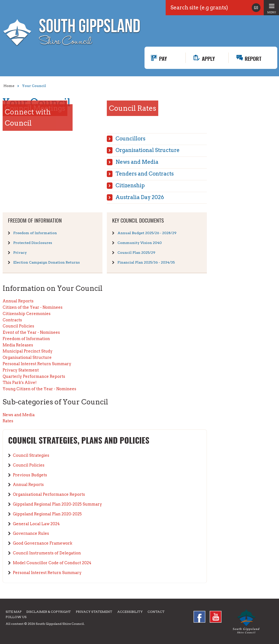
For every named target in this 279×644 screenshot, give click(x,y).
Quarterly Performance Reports (34, 376)
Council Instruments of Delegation (47, 553)
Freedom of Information (35, 233)
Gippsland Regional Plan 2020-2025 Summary (57, 504)
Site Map (14, 612)
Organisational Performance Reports (49, 494)
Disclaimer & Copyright (49, 612)
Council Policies (18, 326)
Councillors (130, 139)
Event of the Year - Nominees (31, 332)
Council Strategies (31, 455)
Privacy (20, 253)
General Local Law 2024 (36, 524)
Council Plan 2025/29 (136, 253)
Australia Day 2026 (140, 197)
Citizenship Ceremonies (27, 314)
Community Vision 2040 (140, 243)
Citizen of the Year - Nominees (33, 307)
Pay (163, 58)
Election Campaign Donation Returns (47, 262)
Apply (208, 58)
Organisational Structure (148, 150)
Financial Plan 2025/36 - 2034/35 (146, 262)
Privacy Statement (21, 370)
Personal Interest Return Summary (37, 364)
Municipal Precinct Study (28, 351)
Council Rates (133, 108)
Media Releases (18, 345)
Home (9, 86)
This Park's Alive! (20, 382)
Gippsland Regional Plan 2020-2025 (47, 514)
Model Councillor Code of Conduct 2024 (52, 563)
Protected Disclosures (33, 243)
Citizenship (130, 185)
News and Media (137, 162)
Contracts (12, 320)
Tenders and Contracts (145, 174)
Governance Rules (31, 533)
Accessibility (130, 612)
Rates (8, 421)
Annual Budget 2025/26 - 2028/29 (147, 233)
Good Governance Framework (43, 543)
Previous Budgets (30, 475)
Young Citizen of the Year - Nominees (39, 389)
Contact (156, 612)
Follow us (16, 617)
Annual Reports (18, 301)
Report (253, 58)
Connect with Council (28, 118)
